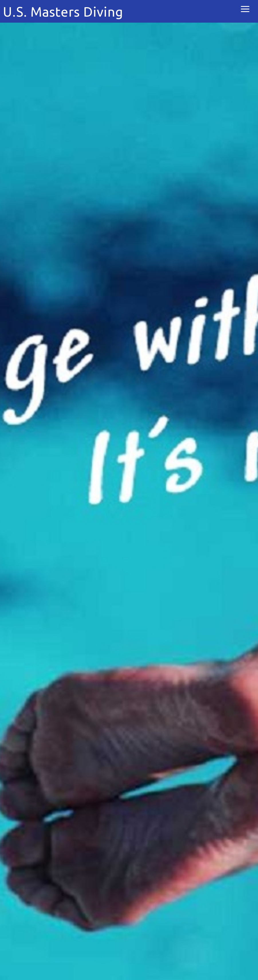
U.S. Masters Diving (63, 12)
